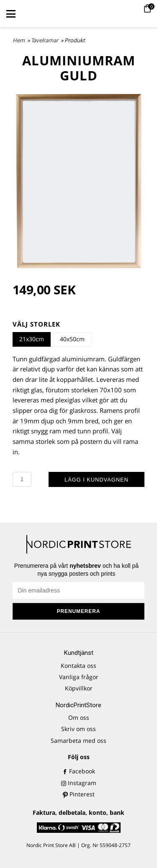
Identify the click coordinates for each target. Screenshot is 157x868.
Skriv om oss (78, 729)
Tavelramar (45, 40)
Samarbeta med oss (78, 741)
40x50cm (72, 339)
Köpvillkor (79, 688)
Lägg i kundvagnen (97, 480)
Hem (19, 40)
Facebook (79, 771)
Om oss (79, 717)
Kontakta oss (78, 666)
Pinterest (79, 794)
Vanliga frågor (79, 677)
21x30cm (32, 339)
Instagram (79, 783)
